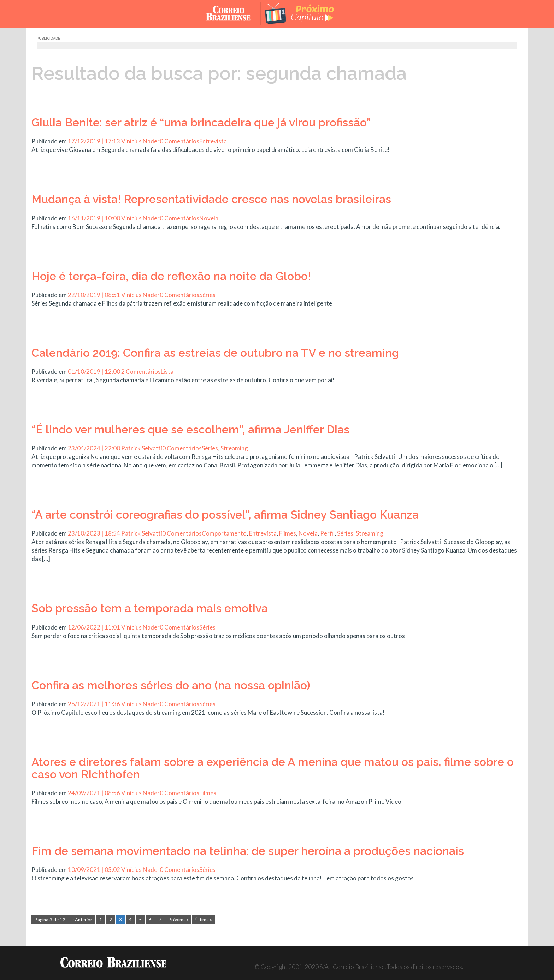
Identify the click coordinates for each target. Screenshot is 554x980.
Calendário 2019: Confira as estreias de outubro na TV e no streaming (215, 353)
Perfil (327, 533)
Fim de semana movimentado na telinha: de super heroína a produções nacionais (248, 851)
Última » (204, 920)
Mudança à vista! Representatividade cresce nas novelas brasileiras (211, 199)
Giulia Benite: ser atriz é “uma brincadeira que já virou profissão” (201, 122)
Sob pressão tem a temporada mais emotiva (150, 608)
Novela (209, 218)
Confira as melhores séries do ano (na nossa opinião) (171, 685)
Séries (207, 295)
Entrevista (213, 141)
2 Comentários (141, 371)
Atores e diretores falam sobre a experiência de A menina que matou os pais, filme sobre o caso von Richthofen (273, 768)
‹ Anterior (82, 920)
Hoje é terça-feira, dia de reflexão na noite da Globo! (171, 276)
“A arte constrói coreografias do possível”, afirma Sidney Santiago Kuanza (225, 515)
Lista (167, 371)
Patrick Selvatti (142, 448)
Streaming (234, 448)
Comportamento (224, 533)
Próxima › (178, 920)
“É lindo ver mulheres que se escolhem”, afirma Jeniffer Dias (190, 429)
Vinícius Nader (140, 141)
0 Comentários (179, 141)
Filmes (288, 533)
